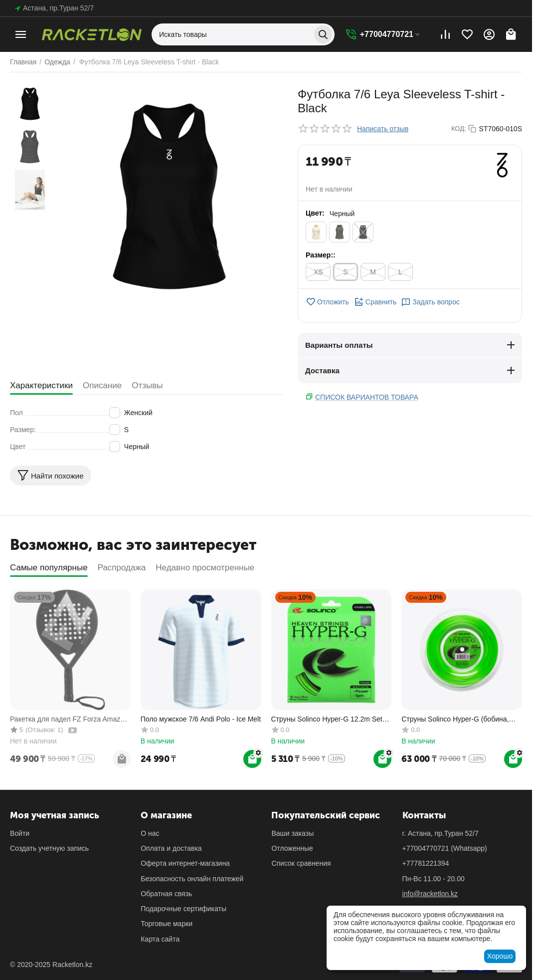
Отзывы (147, 385)
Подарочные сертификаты (183, 909)
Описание (102, 385)
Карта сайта (160, 939)
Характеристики (41, 385)
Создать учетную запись (49, 848)
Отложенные (292, 848)
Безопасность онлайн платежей (192, 879)
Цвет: (315, 213)
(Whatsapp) (445, 848)
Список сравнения (301, 863)
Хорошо (500, 956)
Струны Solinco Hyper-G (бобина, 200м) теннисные (455, 719)
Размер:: (321, 255)
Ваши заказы (292, 833)
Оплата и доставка (171, 848)
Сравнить (375, 302)
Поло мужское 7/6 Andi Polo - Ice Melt (201, 719)
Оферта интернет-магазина (185, 863)
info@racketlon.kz (430, 894)
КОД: (459, 128)
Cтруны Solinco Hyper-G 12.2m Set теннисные (327, 719)
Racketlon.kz (72, 965)
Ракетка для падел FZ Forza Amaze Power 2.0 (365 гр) (67, 719)
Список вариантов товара (367, 397)
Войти (20, 833)
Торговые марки (167, 924)
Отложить (327, 302)
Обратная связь (166, 894)
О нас (150, 833)
